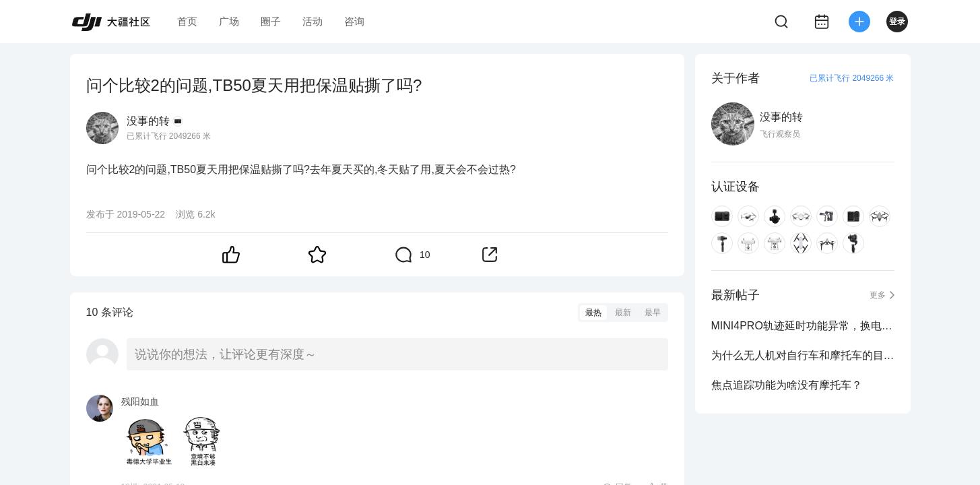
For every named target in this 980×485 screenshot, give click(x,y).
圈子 (271, 21)
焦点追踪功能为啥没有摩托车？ (787, 385)
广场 (229, 21)
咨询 (354, 21)
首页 (187, 21)
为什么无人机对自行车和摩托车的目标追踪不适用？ (803, 355)
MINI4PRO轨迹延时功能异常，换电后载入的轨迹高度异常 (803, 326)
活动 (313, 21)
